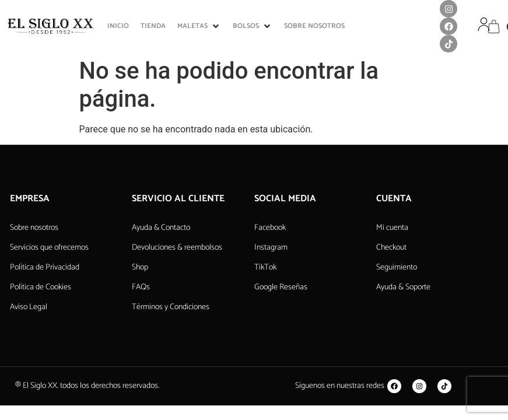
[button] (199, 26)
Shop (140, 267)
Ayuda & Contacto (161, 228)
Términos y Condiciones (171, 307)
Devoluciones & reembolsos (177, 248)
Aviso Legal (29, 307)
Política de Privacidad (45, 267)
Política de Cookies (41, 287)
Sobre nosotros (34, 228)
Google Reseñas (281, 287)
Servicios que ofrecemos (49, 248)
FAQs (141, 287)
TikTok (265, 267)
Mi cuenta (392, 228)
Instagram (271, 248)
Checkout (391, 248)
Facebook (270, 228)
